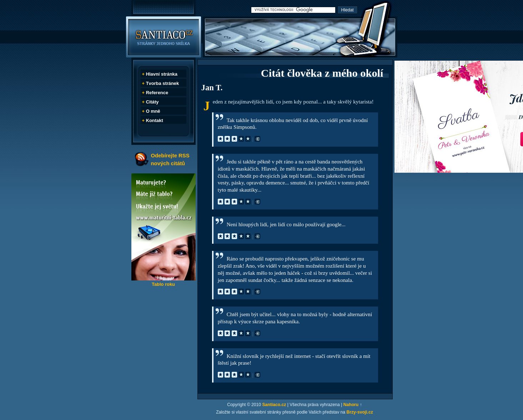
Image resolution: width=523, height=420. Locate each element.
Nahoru (351, 405)
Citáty (152, 102)
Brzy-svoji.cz (360, 412)
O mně (153, 111)
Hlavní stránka (162, 74)
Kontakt (155, 120)
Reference (157, 93)
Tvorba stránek (163, 83)
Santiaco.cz (274, 405)
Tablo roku (163, 284)
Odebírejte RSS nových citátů (170, 159)
